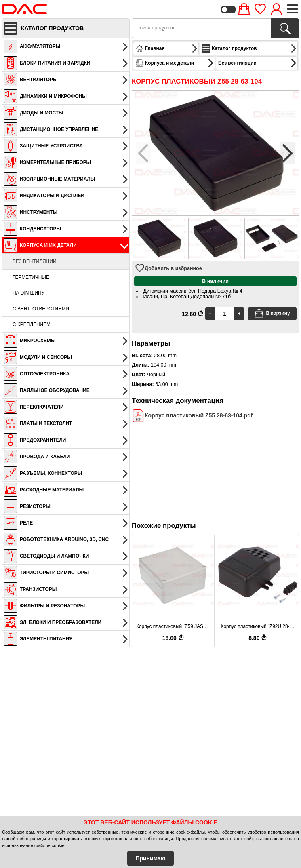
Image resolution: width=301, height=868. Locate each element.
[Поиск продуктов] (285, 28)
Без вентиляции (35, 261)
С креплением (32, 324)
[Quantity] (225, 314)
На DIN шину (28, 293)
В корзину (272, 313)
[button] (287, 153)
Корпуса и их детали (175, 63)
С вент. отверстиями (41, 309)
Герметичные (31, 277)
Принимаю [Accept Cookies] (150, 858)
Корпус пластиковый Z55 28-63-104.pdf (192, 416)
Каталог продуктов (249, 48)
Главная (167, 48)
